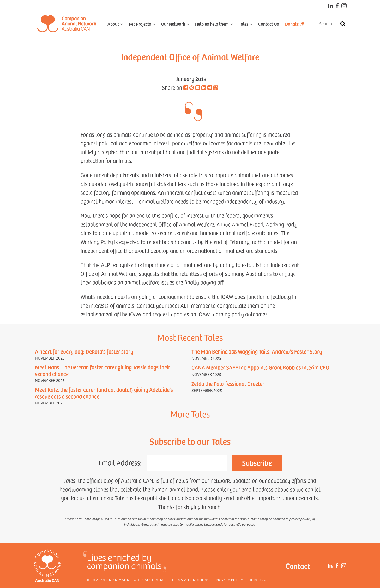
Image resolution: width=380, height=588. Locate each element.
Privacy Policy (230, 580)
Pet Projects (140, 24)
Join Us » (258, 580)
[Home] (67, 24)
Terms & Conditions (191, 580)
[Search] (343, 24)
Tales (244, 24)
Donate (292, 24)
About (113, 24)
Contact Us (269, 24)
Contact (298, 566)
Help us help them (212, 24)
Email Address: (120, 462)
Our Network (173, 24)
